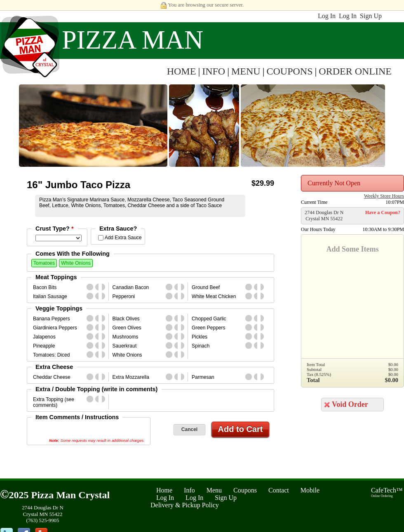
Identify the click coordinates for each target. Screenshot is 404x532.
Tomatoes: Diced (51, 355)
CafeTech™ (387, 492)
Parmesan (203, 377)
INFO (214, 71)
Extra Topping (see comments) (54, 402)
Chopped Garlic (209, 319)
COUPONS (290, 71)
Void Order (350, 404)
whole (90, 287)
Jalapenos (44, 337)
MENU (246, 71)
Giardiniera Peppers (55, 328)
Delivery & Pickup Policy (185, 505)
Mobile (310, 490)
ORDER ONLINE (355, 71)
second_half (105, 287)
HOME (182, 71)
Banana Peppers (51, 319)
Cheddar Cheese (52, 377)
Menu (214, 490)
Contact (279, 490)
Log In (327, 16)
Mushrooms (126, 337)
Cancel (189, 429)
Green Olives (127, 328)
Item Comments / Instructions (77, 417)
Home (164, 490)
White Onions (76, 263)
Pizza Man (133, 40)
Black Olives (126, 319)
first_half (99, 287)
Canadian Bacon (131, 287)
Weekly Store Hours (384, 196)
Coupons (245, 490)
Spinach (201, 346)
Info (189, 490)
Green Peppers (208, 328)
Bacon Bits (45, 287)
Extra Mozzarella (131, 377)
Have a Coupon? (383, 212)
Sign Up (371, 16)
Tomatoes (44, 263)
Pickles (200, 337)
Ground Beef (206, 287)
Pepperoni (124, 296)
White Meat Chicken (214, 296)
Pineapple (44, 346)
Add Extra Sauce (123, 238)
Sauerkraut (125, 346)
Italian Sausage (50, 296)
